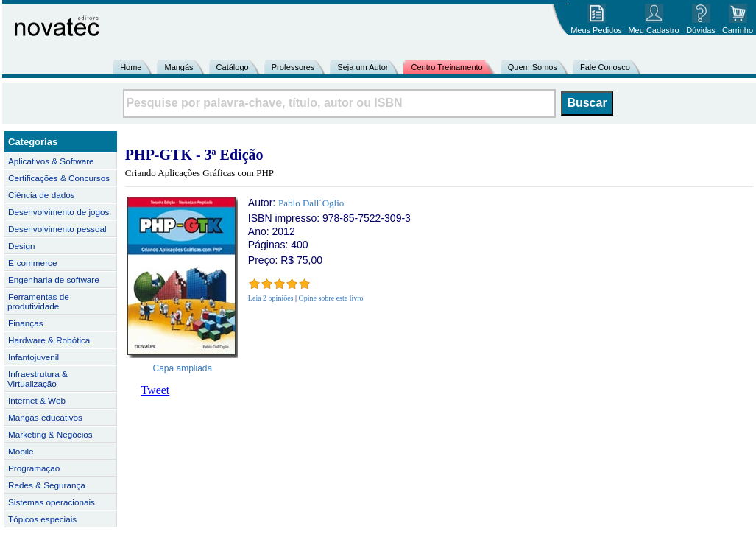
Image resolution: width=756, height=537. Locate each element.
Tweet (155, 390)
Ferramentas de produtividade (38, 301)
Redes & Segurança (47, 485)
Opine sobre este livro (331, 298)
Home (131, 67)
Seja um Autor (363, 67)
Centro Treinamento (446, 67)
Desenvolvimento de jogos (59, 212)
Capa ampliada (183, 368)
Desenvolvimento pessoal (57, 229)
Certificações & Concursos (59, 178)
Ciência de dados (42, 195)
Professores (293, 67)
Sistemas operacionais (52, 502)
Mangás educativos (45, 417)
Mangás (179, 67)
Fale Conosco (605, 67)
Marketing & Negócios (50, 434)
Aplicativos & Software (51, 161)
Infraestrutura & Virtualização (38, 379)
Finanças (26, 323)
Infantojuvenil (33, 357)
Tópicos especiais (42, 519)
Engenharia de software (54, 280)
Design (21, 246)
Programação (34, 468)
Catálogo (233, 67)
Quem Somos (533, 67)
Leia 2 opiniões (271, 298)
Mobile (21, 451)
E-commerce (32, 263)
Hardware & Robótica (49, 340)
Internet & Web (37, 400)
